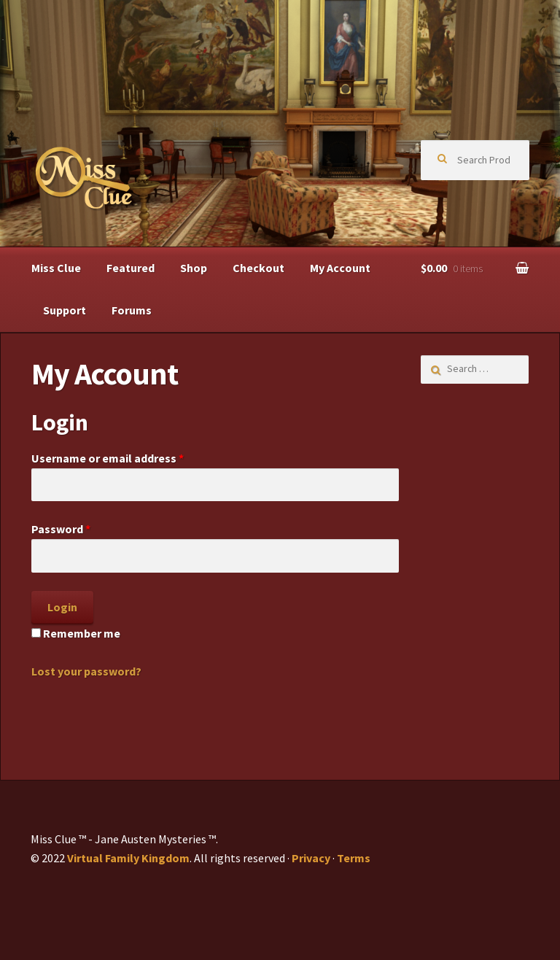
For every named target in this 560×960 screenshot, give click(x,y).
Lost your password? (86, 671)
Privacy (311, 858)
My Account (340, 268)
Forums (132, 310)
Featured (131, 268)
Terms (354, 858)
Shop (194, 268)
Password (61, 529)
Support (65, 310)
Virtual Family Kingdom (128, 858)
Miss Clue (56, 268)
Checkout (258, 268)
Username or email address (108, 458)
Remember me (76, 633)
